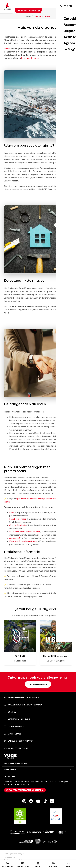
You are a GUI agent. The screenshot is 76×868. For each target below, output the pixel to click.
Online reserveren (28, 11)
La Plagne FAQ (14, 726)
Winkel (10, 712)
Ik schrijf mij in (39, 684)
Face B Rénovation (18, 519)
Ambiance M (15, 538)
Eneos (12, 512)
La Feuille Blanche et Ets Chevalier (25, 532)
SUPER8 (20, 656)
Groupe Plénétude (18, 525)
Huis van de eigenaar (43, 16)
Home (30, 16)
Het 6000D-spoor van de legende (56, 656)
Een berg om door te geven (21, 697)
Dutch (58, 4)
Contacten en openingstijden (26, 790)
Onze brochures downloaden (23, 705)
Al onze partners (16, 748)
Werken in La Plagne (17, 719)
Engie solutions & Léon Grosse (23, 541)
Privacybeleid (10, 857)
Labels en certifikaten (19, 741)
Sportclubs (13, 734)
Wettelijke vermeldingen (14, 854)
